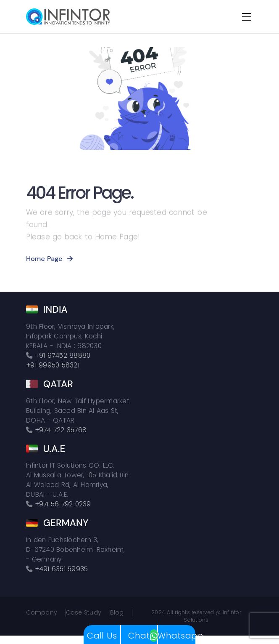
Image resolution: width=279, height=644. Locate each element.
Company (42, 613)
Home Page (44, 259)
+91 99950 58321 (53, 365)
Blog (117, 613)
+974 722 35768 (61, 430)
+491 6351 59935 (62, 569)
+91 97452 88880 (63, 355)
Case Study (84, 613)
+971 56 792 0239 (63, 504)
